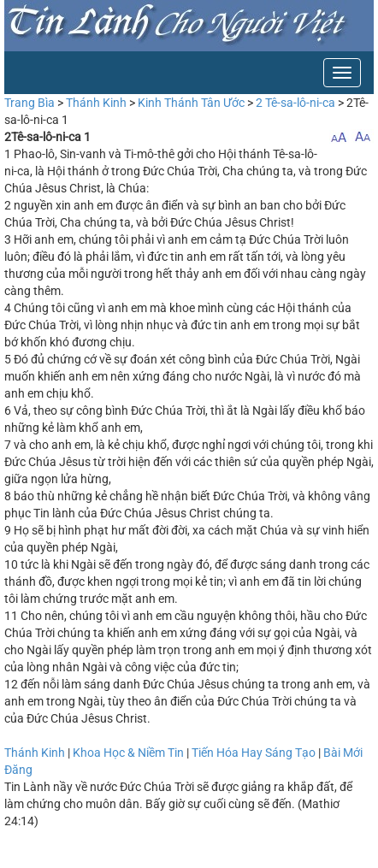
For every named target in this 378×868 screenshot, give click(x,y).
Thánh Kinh (96, 103)
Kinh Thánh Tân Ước (191, 103)
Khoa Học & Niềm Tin (128, 753)
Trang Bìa (30, 103)
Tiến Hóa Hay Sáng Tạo (254, 753)
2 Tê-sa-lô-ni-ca (295, 103)
